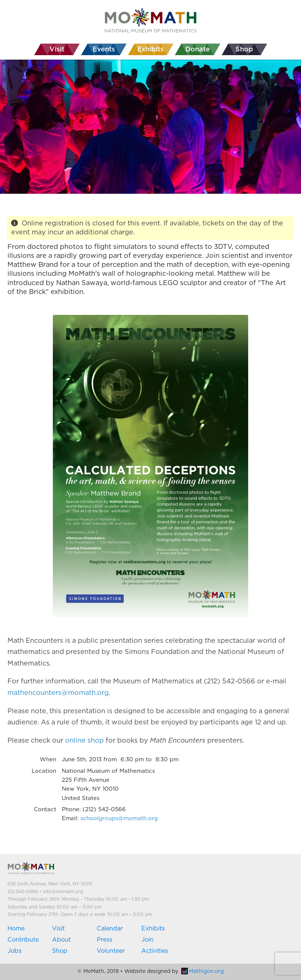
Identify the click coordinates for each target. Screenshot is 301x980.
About (61, 940)
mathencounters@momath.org (58, 693)
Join (148, 940)
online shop (84, 741)
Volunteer (111, 951)
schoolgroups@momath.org (119, 818)
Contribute (23, 940)
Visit (58, 929)
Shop (60, 951)
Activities (155, 951)
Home (16, 929)
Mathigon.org (202, 971)
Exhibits (153, 929)
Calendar (110, 929)
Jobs (15, 951)
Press (105, 940)
